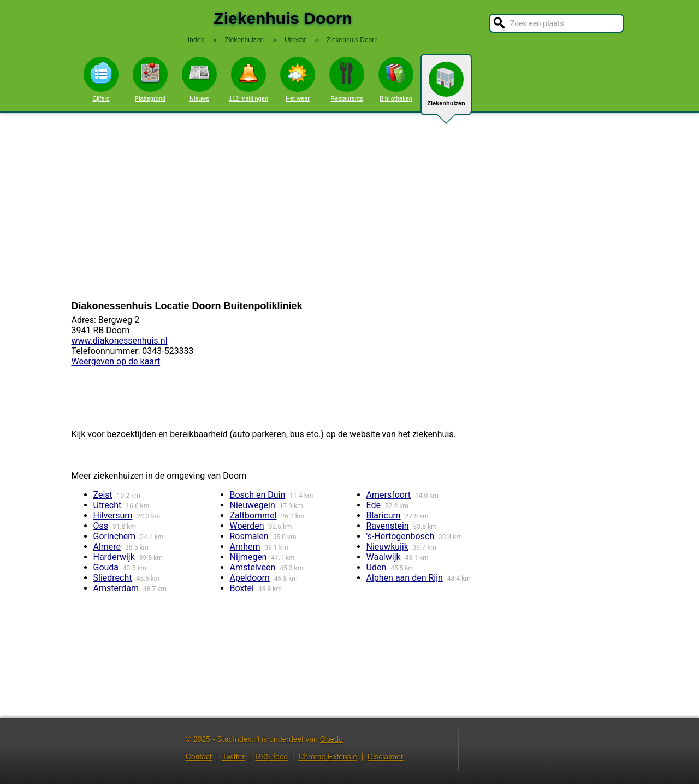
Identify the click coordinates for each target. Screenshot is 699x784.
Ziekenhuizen (446, 89)
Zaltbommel (253, 515)
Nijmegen (248, 557)
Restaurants (347, 79)
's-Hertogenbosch (401, 536)
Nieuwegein (253, 505)
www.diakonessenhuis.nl (120, 341)
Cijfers (101, 79)
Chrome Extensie (327, 757)
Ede (374, 505)
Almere (107, 547)
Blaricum (384, 515)
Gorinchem (115, 536)
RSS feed (271, 757)
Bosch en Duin (258, 495)
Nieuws (199, 79)
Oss (101, 526)
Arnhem (245, 547)
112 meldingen (248, 79)
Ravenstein (388, 526)
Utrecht (108, 505)
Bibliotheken (396, 79)
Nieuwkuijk (387, 547)
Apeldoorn (250, 578)
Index (196, 40)
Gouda (106, 567)
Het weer (298, 79)
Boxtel (242, 588)
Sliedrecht (113, 578)
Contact (199, 757)
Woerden (247, 526)
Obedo (331, 739)
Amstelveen (253, 567)
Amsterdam (116, 588)
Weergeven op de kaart (116, 361)
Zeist (103, 495)
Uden (377, 567)
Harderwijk (114, 557)
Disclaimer (385, 757)
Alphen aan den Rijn (405, 578)
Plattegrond (150, 79)
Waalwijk (384, 557)
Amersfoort (389, 495)
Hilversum (113, 515)
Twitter (233, 757)
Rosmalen (249, 536)
